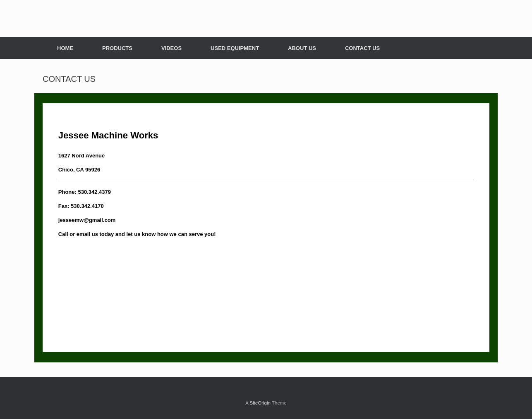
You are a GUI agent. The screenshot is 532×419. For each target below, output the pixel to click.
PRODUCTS (117, 48)
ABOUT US (302, 48)
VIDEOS (171, 48)
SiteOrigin (260, 403)
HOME (65, 48)
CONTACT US (362, 48)
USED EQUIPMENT (235, 48)
